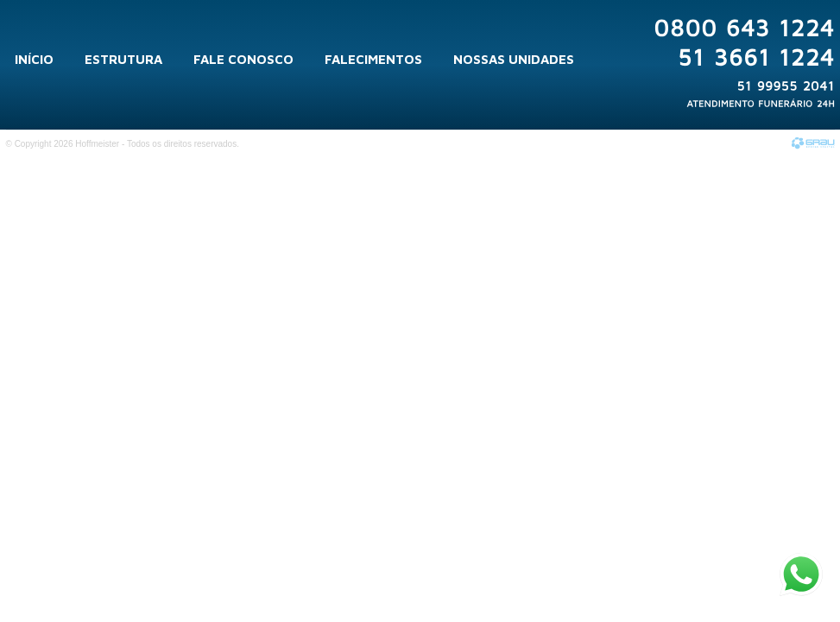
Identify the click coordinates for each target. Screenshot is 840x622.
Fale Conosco (243, 59)
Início (34, 59)
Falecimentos (373, 59)
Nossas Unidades (514, 59)
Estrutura (123, 59)
